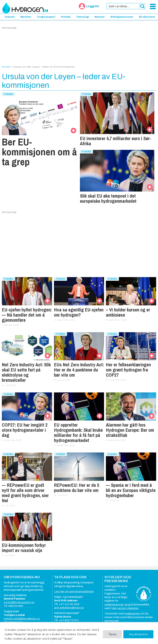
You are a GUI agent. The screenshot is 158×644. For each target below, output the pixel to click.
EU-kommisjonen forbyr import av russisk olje (24, 548)
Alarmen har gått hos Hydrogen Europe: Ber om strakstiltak (130, 430)
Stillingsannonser (122, 17)
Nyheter (100, 17)
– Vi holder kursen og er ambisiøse (128, 312)
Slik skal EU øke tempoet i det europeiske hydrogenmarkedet (108, 199)
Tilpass (112, 634)
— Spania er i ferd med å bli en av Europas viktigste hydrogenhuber (131, 490)
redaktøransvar (114, 605)
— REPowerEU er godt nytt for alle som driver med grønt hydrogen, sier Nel (25, 493)
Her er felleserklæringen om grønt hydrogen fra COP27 (128, 370)
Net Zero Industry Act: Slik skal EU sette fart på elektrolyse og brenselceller (26, 372)
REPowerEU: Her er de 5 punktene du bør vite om (77, 488)
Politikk (66, 17)
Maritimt (26, 17)
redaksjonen (132, 614)
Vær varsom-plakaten (125, 608)
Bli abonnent (147, 17)
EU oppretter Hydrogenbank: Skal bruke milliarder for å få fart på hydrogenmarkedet (78, 433)
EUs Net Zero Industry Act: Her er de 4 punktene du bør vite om (79, 370)
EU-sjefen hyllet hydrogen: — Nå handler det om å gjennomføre (27, 315)
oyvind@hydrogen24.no (19, 602)
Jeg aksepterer (138, 634)
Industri (10, 17)
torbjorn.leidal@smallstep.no (22, 619)
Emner (6, 67)
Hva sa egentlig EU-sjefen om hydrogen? (79, 312)
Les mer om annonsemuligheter (74, 591)
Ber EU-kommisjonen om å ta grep (39, 152)
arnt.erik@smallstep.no (69, 608)
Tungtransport (46, 17)
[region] (79, 633)
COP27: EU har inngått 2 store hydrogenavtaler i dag (25, 430)
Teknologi (82, 17)
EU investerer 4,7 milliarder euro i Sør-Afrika (116, 141)
